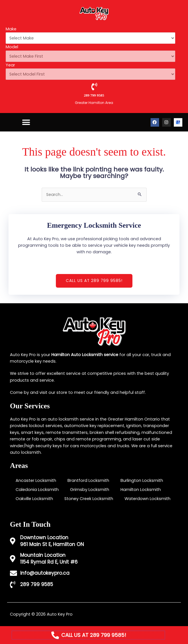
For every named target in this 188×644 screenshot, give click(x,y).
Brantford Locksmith (88, 480)
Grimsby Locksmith (90, 490)
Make (11, 29)
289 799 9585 (94, 95)
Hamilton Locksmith (141, 490)
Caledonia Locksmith (37, 490)
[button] (26, 122)
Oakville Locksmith (34, 499)
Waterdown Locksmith (147, 499)
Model (12, 47)
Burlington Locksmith (142, 480)
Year (10, 65)
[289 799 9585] (94, 86)
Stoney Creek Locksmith (89, 499)
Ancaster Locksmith (36, 480)
